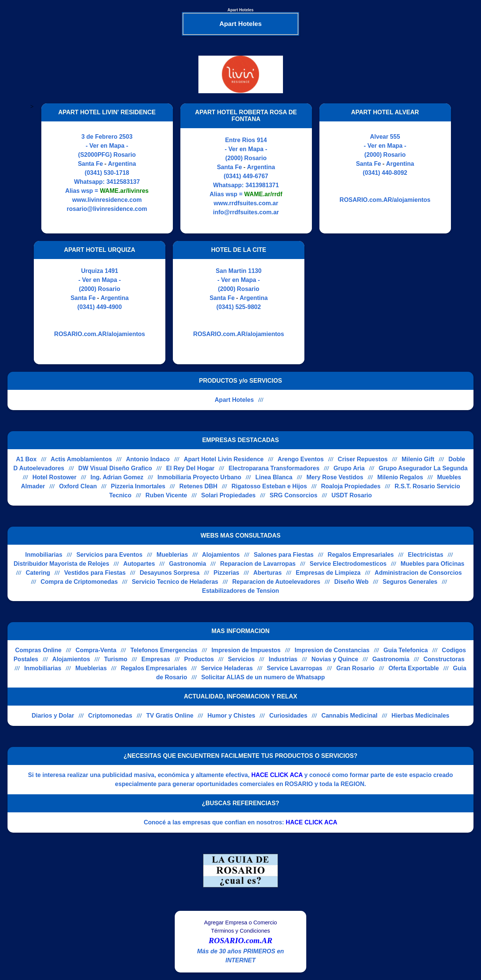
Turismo (116, 659)
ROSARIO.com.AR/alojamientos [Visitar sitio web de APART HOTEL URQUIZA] (100, 334)
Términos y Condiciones (240, 931)
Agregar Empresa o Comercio (240, 922)
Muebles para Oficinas (433, 564)
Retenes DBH (198, 486)
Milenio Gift (418, 459)
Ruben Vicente (166, 495)
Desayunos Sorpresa (170, 573)
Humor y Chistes (231, 716)
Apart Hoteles (234, 400)
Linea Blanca (274, 477)
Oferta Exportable (414, 668)
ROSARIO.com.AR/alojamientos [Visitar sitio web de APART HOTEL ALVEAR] (385, 200)
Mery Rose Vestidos (335, 477)
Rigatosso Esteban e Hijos (269, 486)
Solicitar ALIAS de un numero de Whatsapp (263, 677)
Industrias (283, 659)
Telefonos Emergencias (164, 650)
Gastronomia (188, 564)
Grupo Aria (349, 468)
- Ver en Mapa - (107, 146)
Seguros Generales (410, 582)
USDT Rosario (352, 495)
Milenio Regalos (400, 477)
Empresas (156, 659)
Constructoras (444, 659)
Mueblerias (172, 555)
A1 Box (26, 459)
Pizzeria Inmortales (138, 486)
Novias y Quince (335, 659)
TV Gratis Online (170, 716)
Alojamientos (221, 555)
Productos (199, 659)
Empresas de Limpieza (328, 573)
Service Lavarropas (295, 668)
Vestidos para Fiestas (95, 573)
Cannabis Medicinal (349, 716)
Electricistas (425, 555)
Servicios (241, 659)
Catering (38, 573)
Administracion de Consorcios (418, 573)
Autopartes (139, 564)
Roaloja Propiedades (351, 486)
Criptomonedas (110, 716)
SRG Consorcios (294, 495)
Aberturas (268, 573)
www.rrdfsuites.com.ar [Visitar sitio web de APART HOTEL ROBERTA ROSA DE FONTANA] (246, 203)
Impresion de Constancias (332, 650)
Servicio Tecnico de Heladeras (175, 582)
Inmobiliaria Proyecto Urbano (199, 477)
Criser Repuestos (363, 459)
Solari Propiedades (228, 495)
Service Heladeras (227, 668)
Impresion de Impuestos (246, 650)
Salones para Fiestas (284, 555)
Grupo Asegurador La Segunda (423, 468)
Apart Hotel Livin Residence (224, 459)
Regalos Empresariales (361, 555)
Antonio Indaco (148, 459)
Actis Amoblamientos (81, 459)
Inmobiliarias (44, 555)
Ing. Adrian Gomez (117, 477)
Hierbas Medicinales (420, 716)
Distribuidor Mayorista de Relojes (61, 564)
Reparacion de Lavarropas (258, 564)
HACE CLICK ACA (277, 775)
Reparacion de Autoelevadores (276, 582)
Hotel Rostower (54, 477)
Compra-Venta (96, 650)
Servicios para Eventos (109, 555)
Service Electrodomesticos (348, 564)
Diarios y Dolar (53, 716)
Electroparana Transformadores (274, 468)
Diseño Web (352, 582)
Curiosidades (288, 716)
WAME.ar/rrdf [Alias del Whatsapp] (263, 194)
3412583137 (123, 182)
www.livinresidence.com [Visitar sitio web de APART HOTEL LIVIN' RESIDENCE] (107, 200)
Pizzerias (226, 573)
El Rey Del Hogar (190, 468)
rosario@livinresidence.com (107, 209)
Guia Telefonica (406, 650)
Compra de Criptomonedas (79, 582)
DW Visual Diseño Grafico (115, 468)
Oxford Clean (78, 486)
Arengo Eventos (301, 459)
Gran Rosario (355, 668)
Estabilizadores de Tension (240, 591)
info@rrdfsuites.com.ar (246, 212)
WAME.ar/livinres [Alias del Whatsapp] (124, 191)
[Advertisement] (375, 303)
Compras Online (38, 650)
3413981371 (262, 185)
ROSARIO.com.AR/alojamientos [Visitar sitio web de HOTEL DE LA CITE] (239, 334)
